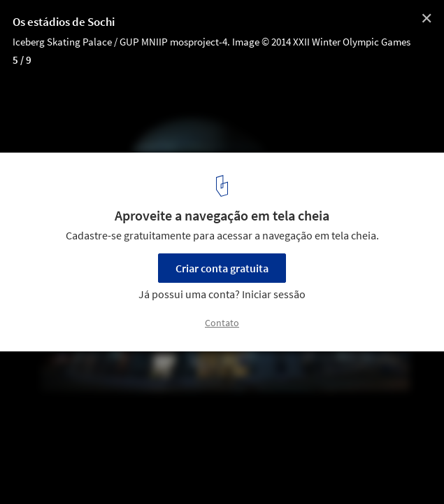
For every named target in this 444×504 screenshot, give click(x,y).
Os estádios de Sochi (64, 22)
